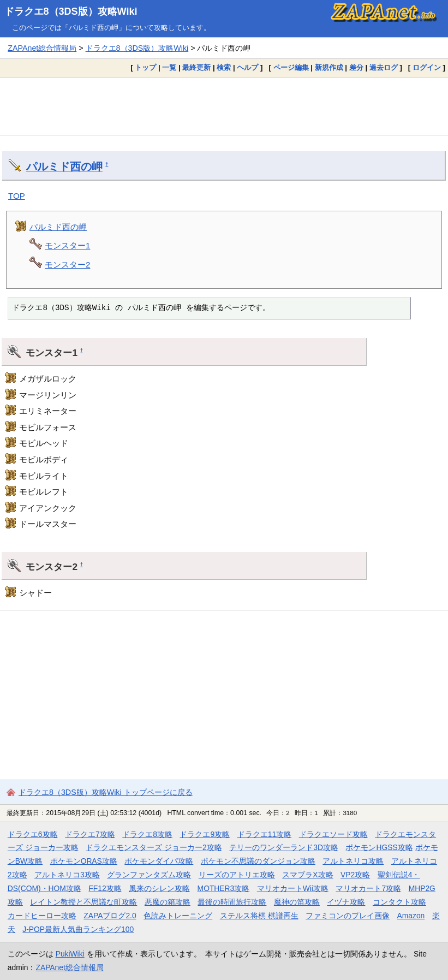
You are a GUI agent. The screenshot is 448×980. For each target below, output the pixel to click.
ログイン (427, 67)
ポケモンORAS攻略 (84, 861)
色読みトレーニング (178, 916)
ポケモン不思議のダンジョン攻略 (258, 861)
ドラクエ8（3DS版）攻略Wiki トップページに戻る (106, 792)
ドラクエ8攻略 (147, 834)
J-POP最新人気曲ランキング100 (78, 929)
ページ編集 (291, 67)
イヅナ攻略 (346, 902)
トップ (145, 67)
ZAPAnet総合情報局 (42, 48)
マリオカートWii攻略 (293, 888)
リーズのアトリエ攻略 (237, 875)
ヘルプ (247, 67)
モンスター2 (67, 265)
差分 (356, 67)
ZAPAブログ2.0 (110, 916)
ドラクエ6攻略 (33, 834)
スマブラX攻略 (307, 875)
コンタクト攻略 (399, 902)
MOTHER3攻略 (224, 888)
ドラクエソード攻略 (333, 834)
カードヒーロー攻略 (42, 916)
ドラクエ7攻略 (90, 834)
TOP (17, 196)
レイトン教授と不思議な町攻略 (83, 902)
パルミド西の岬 (64, 167)
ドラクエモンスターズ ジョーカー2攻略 (154, 847)
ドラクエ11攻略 (264, 834)
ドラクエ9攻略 (205, 834)
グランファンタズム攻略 (149, 875)
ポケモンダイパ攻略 (159, 861)
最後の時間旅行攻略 (232, 902)
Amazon (411, 916)
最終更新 (196, 67)
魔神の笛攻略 (297, 902)
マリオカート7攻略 (368, 888)
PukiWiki (70, 954)
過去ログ (384, 67)
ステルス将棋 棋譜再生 (259, 916)
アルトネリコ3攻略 (67, 875)
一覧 (169, 67)
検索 (224, 67)
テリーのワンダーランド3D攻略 (284, 847)
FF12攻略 (105, 888)
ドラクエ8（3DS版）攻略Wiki (71, 11)
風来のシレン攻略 (159, 888)
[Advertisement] (224, 106)
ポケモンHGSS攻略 (379, 847)
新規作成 (329, 67)
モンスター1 (67, 245)
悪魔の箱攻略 (168, 902)
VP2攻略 (355, 875)
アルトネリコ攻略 (353, 861)
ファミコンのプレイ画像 (348, 916)
